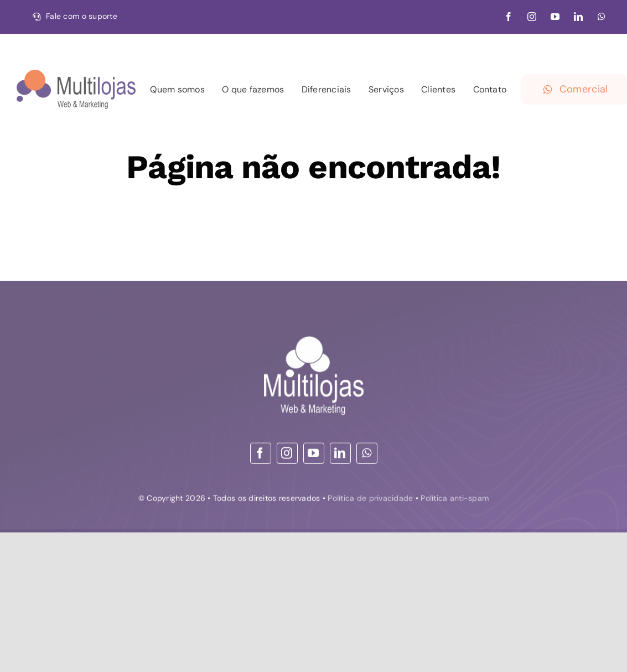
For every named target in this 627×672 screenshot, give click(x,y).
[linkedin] (578, 17)
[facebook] (509, 17)
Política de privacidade (370, 500)
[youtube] (555, 17)
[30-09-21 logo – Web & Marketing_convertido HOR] (76, 75)
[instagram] (532, 17)
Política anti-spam (455, 500)
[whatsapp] (602, 17)
